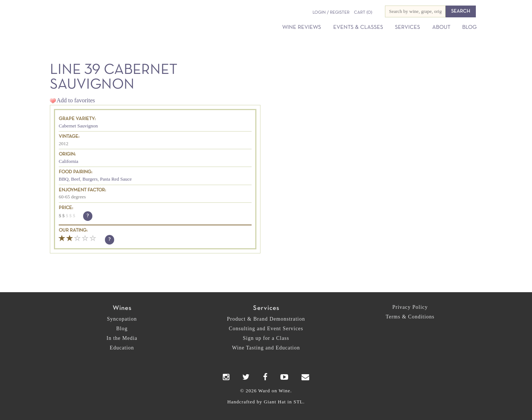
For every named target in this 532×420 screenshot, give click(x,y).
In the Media (122, 338)
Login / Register (331, 13)
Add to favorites (76, 100)
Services (407, 27)
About (441, 27)
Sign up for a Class (266, 338)
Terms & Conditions (410, 317)
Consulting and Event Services (266, 329)
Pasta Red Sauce (116, 179)
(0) (363, 13)
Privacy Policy (410, 307)
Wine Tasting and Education (266, 348)
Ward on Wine (119, 18)
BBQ (64, 179)
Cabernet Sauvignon (78, 126)
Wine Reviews (302, 27)
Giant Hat (275, 402)
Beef (76, 179)
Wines (122, 308)
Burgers (90, 179)
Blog (469, 27)
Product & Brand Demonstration (266, 319)
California (69, 161)
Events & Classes (358, 27)
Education (122, 348)
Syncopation (122, 319)
